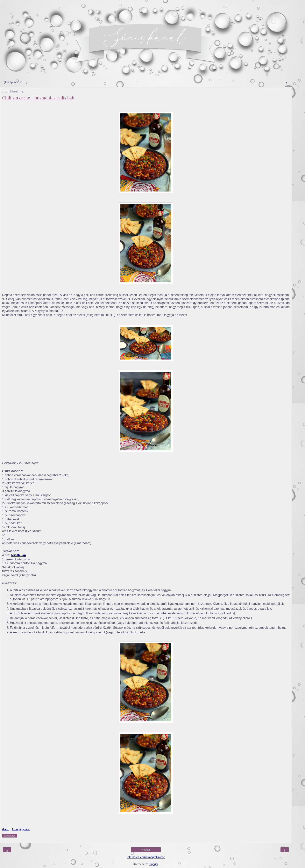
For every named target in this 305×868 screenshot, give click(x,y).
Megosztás (10, 836)
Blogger (153, 864)
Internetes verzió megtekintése (146, 857)
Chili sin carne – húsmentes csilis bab (38, 98)
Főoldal (146, 850)
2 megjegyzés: (21, 829)
